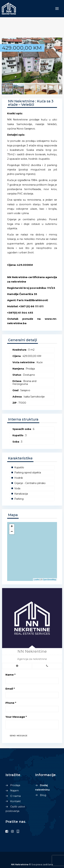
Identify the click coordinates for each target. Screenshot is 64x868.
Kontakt (15, 801)
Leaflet (37, 580)
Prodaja (15, 785)
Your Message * (16, 717)
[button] (59, 41)
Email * (10, 689)
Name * (10, 675)
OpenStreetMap (49, 580)
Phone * (11, 703)
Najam (15, 790)
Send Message (19, 736)
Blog (43, 795)
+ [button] (12, 527)
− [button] (12, 532)
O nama (15, 796)
